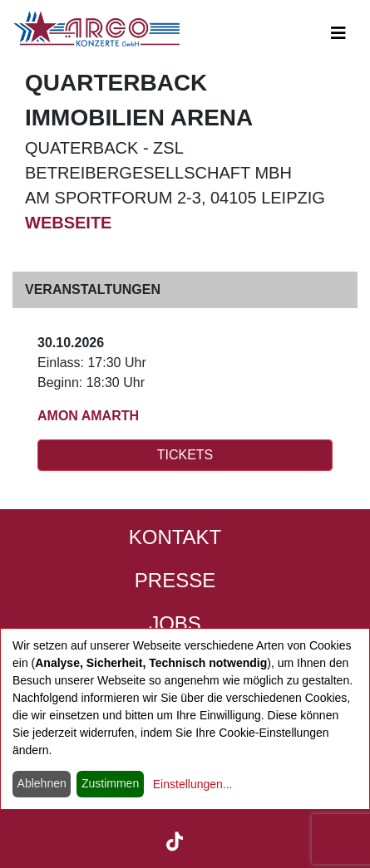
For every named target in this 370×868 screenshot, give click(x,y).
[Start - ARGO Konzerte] (96, 29)
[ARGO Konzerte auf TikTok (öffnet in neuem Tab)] (175, 840)
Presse (175, 580)
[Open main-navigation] (338, 33)
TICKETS (185, 455)
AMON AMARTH (88, 416)
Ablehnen (42, 783)
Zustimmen (110, 783)
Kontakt (175, 537)
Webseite (68, 223)
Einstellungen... (193, 784)
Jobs (175, 623)
